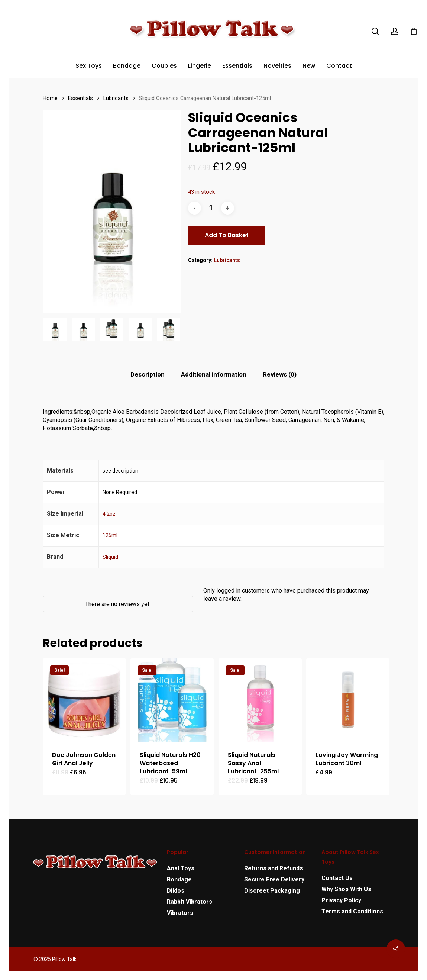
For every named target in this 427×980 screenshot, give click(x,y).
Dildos (176, 891)
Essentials (80, 98)
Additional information (214, 374)
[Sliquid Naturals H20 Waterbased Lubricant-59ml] (172, 700)
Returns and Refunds (274, 868)
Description (148, 374)
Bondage (179, 879)
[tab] (148, 375)
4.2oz (109, 514)
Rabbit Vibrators (190, 902)
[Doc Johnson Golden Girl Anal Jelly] (84, 700)
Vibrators (180, 913)
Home (50, 98)
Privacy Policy (341, 900)
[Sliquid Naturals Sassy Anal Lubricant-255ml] (260, 700)
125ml (110, 535)
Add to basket (227, 235)
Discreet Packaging (272, 891)
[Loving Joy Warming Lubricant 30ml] (348, 700)
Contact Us (337, 878)
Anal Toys (181, 868)
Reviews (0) (280, 374)
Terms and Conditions (352, 911)
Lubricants (116, 98)
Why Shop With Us (346, 889)
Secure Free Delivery (274, 879)
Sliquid (110, 557)
